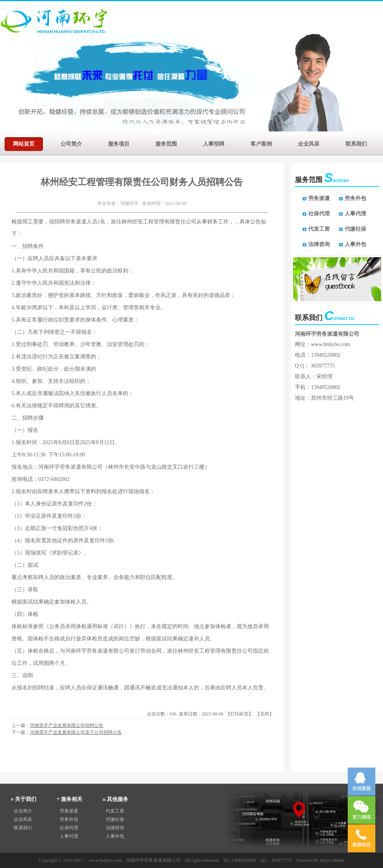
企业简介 (23, 811)
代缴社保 (355, 229)
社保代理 (319, 214)
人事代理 (355, 214)
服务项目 (119, 143)
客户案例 (261, 143)
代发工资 (319, 229)
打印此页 (239, 714)
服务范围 (166, 143)
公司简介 (71, 143)
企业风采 (309, 143)
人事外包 (355, 244)
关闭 (265, 714)
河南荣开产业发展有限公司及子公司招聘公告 (76, 732)
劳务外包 (355, 198)
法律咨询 (319, 244)
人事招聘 (214, 143)
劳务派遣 (319, 198)
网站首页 (24, 143)
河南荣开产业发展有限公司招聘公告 (67, 725)
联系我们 (356, 143)
